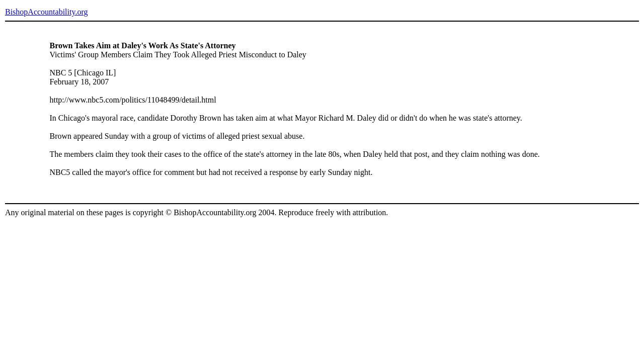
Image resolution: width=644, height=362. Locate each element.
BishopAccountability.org (46, 12)
